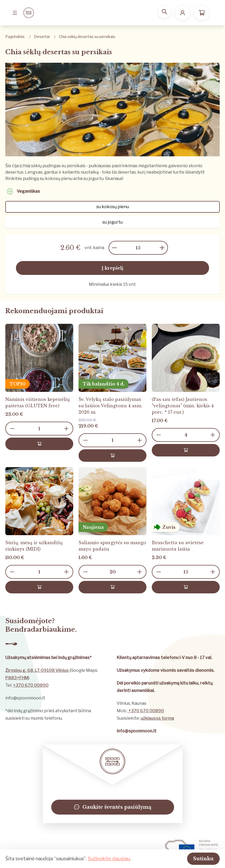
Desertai (42, 37)
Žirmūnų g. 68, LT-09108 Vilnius (37, 670)
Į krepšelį (112, 268)
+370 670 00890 (31, 685)
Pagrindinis (15, 37)
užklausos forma (157, 718)
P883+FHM (17, 678)
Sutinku (197, 858)
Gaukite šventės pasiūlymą (113, 807)
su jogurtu (112, 222)
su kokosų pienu (113, 207)
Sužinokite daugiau (109, 858)
